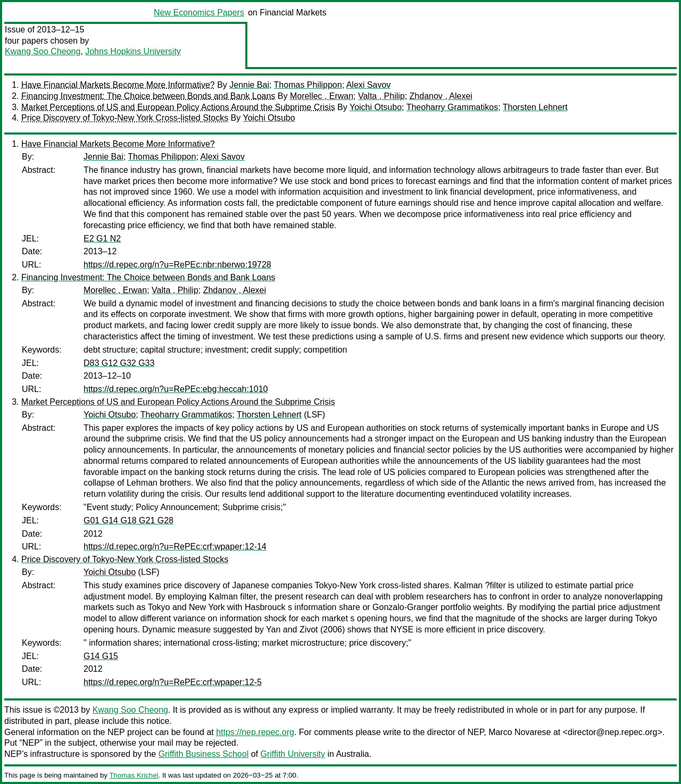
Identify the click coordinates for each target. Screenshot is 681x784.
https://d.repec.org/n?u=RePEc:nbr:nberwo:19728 (177, 265)
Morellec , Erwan (322, 96)
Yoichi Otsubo (376, 107)
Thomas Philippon (308, 85)
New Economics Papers (199, 12)
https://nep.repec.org (255, 732)
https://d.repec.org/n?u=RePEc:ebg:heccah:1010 (176, 389)
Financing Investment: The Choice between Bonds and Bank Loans (148, 96)
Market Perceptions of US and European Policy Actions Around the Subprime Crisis (178, 107)
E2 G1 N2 (102, 239)
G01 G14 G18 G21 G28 (128, 520)
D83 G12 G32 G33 (119, 363)
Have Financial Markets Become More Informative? (118, 85)
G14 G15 (101, 656)
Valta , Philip (381, 96)
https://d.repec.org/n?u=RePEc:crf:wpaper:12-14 (175, 547)
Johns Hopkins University (133, 51)
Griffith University (293, 754)
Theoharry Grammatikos (452, 107)
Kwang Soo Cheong (43, 51)
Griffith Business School (204, 754)
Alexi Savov (369, 85)
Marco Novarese (520, 732)
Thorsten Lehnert (535, 107)
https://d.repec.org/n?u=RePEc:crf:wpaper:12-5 (173, 682)
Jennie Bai (249, 85)
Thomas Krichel (134, 775)
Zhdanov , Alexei (441, 96)
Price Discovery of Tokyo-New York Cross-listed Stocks (125, 118)
